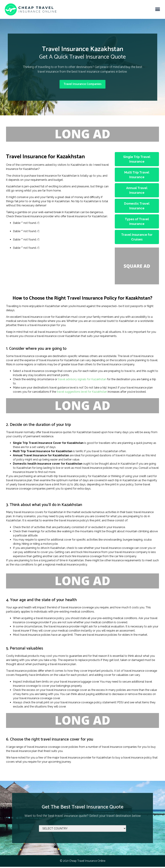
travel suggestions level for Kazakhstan (82, 393)
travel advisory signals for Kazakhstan (82, 381)
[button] (158, 9)
